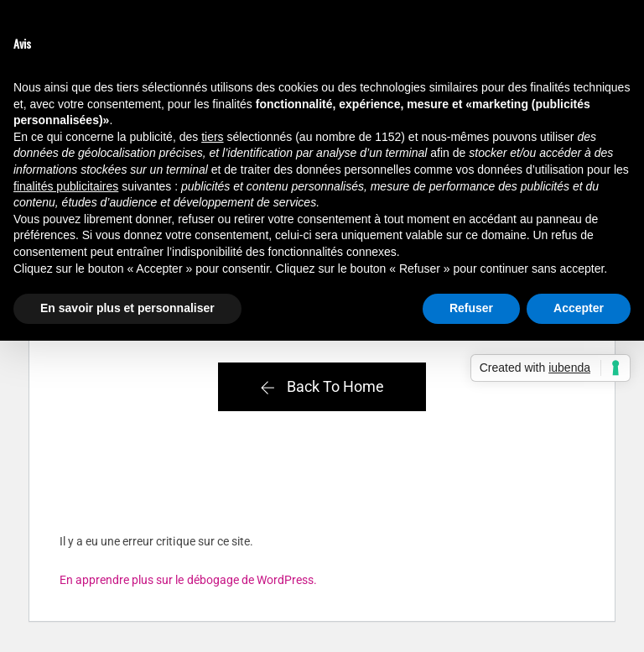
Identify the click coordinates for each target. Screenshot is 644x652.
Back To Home (322, 386)
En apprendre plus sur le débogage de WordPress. (188, 580)
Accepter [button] (579, 308)
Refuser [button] (471, 308)
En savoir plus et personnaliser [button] (127, 308)
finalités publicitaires (66, 186)
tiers (212, 137)
